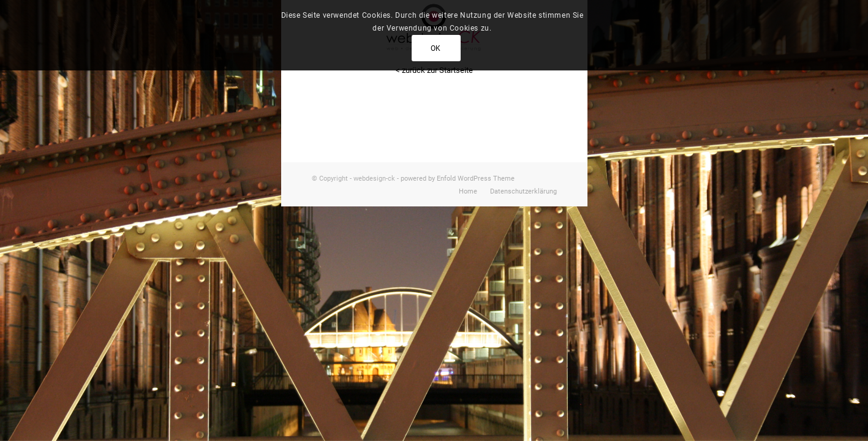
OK (436, 48)
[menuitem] (468, 192)
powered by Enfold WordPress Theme (458, 179)
